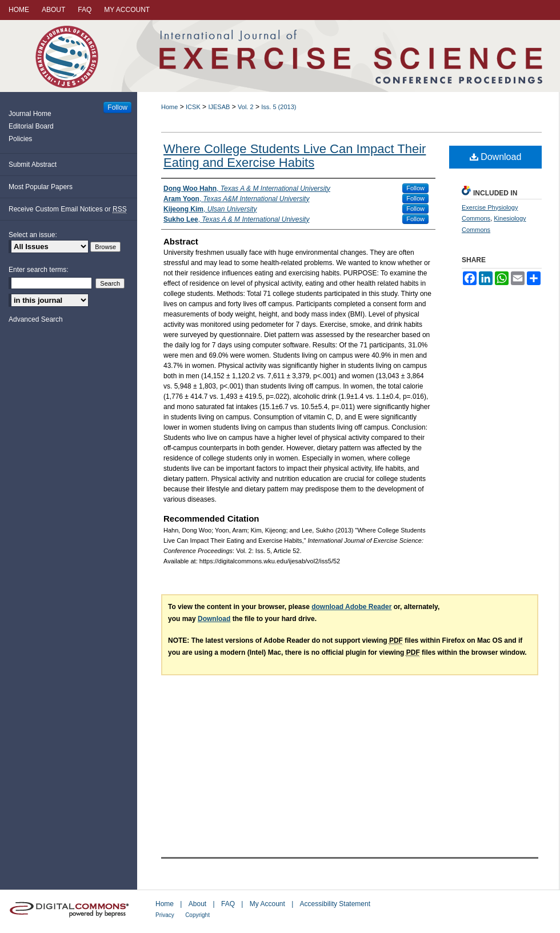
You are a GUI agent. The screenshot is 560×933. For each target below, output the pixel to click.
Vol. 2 (246, 107)
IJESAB (219, 107)
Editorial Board (31, 126)
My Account (267, 904)
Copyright (197, 915)
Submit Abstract (33, 165)
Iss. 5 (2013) (279, 107)
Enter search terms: (39, 270)
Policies (20, 139)
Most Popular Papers (41, 187)
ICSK (193, 107)
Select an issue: (33, 235)
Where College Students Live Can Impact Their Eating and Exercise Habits (295, 156)
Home (169, 107)
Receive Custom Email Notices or (68, 209)
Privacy (165, 915)
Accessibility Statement (335, 904)
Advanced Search (36, 319)
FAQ (228, 904)
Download (496, 157)
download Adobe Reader (351, 607)
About (197, 904)
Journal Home (30, 114)
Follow (415, 188)
